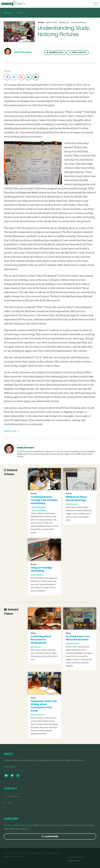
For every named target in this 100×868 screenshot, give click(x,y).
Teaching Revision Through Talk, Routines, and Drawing (44, 500)
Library (7, 13)
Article (41, 23)
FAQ (8, 803)
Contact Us (11, 796)
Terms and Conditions (14, 857)
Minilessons (64, 22)
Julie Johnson (72, 504)
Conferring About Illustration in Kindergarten (41, 640)
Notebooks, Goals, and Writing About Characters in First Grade (44, 706)
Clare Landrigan (39, 510)
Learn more (11, 767)
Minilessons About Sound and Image (76, 499)
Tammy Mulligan (38, 507)
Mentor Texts (52, 22)
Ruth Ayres (35, 647)
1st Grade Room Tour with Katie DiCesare (78, 638)
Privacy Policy (52, 853)
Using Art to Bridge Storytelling (41, 569)
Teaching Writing (78, 22)
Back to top (12, 431)
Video (33, 633)
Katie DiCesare (23, 52)
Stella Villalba (37, 575)
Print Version (78, 52)
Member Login (55, 52)
